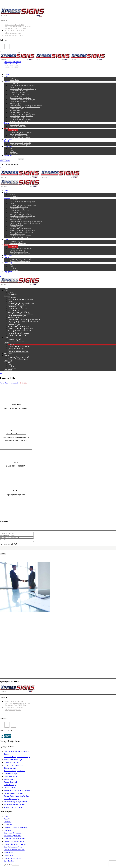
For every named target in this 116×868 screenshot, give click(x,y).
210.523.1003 (9, 30)
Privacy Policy (9, 853)
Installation (8, 831)
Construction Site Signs (12, 763)
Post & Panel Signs (10, 785)
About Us (7, 820)
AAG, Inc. (16, 865)
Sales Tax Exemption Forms (13, 848)
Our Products (8, 825)
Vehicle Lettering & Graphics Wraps (16, 802)
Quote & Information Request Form (15, 845)
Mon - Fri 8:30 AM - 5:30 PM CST (16, 36)
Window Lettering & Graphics (14, 808)
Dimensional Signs (10, 769)
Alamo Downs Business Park (16, 434)
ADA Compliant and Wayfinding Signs (17, 752)
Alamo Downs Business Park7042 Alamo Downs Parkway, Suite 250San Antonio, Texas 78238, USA (18, 27)
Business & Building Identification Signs (17, 757)
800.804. (20, 466)
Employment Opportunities (13, 834)
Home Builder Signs (11, 774)
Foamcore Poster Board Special (14, 842)
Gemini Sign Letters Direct (13, 859)
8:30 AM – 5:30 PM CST (12, 67)
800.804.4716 (21, 30)
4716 (25, 466)
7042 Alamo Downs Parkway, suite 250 (16, 437)
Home (6, 817)
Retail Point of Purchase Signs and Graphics (18, 791)
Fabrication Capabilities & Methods (15, 828)
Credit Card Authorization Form (14, 850)
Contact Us (8, 822)
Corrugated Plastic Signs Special (14, 839)
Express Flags (8, 856)
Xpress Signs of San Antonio (9, 383)
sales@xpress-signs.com (13, 33)
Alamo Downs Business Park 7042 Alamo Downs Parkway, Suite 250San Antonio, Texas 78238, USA (18, 704)
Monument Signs (9, 780)
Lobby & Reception (10, 777)
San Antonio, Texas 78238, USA (16, 441)
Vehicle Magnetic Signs (12, 799)
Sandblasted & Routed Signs (13, 760)
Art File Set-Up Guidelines (13, 836)
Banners (7, 755)
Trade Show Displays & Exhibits (15, 771)
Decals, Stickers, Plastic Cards (14, 766)
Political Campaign (10, 788)
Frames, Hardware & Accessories (15, 794)
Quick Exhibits (9, 862)
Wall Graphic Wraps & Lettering (14, 805)
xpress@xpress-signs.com (16, 495)
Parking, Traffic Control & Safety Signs (17, 797)
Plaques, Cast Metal (10, 783)
